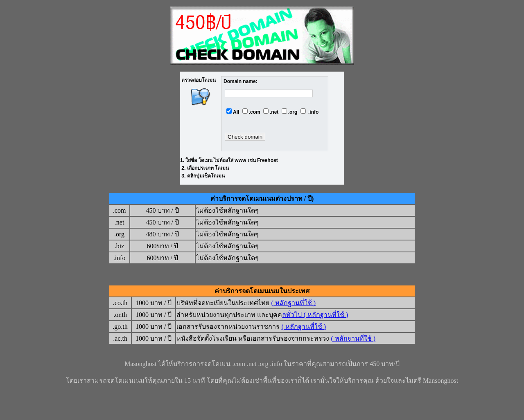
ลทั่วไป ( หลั (299, 315)
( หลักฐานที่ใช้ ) (293, 303)
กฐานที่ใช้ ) (332, 315)
